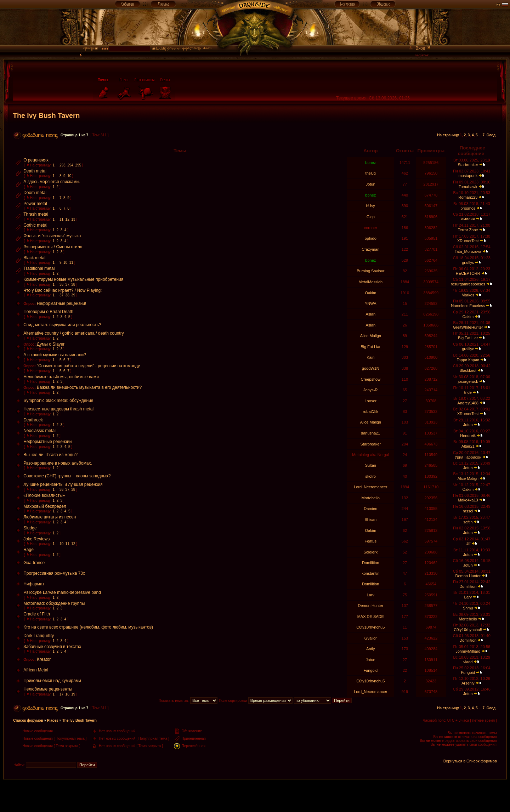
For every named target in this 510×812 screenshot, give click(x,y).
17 (61, 694)
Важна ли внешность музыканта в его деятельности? (89, 387)
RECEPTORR (468, 273)
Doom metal (35, 193)
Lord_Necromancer (370, 487)
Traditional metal (39, 268)
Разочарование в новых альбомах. (58, 463)
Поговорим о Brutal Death (48, 312)
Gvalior (371, 638)
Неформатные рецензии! (62, 303)
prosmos (468, 208)
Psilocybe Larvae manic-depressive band (62, 592)
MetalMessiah (370, 282)
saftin (468, 522)
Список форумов (28, 720)
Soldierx (370, 552)
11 (61, 219)
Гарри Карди (468, 360)
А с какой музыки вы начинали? (55, 355)
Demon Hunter (468, 576)
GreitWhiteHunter (468, 327)
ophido (371, 238)
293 (63, 165)
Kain (370, 357)
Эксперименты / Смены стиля (53, 247)
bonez (370, 163)
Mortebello (371, 498)
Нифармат (34, 584)
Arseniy (468, 683)
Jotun (371, 184)
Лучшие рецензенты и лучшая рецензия (63, 484)
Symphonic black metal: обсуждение (58, 401)
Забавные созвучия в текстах (52, 647)
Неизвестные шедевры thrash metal (58, 409)
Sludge (30, 528)
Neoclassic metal (39, 431)
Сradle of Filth (37, 614)
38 (73, 285)
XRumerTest (468, 241)
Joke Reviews (36, 539)
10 (69, 176)
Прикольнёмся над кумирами (52, 681)
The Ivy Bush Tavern (46, 115)
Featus (370, 541)
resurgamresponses (468, 284)
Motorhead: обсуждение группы (54, 603)
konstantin (370, 573)
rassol (468, 511)
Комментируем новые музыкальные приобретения (73, 279)
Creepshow (370, 379)
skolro (371, 476)
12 (67, 219)
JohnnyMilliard (468, 651)
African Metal (36, 670)
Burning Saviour (370, 271)
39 (73, 295)
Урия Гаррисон (468, 457)
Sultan (371, 465)
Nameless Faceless (468, 306)
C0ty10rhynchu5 (370, 627)
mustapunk (468, 176)
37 (67, 285)
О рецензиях (36, 160)
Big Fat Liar (468, 338)
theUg (371, 173)
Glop (371, 217)
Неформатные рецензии (47, 442)
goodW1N (371, 368)
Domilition (370, 563)
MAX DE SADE (371, 617)
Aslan (371, 314)
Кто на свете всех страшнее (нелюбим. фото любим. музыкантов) (88, 627)
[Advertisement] (255, 795)
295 (78, 165)
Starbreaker (468, 165)
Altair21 (468, 446)
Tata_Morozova (468, 251)
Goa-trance (34, 563)
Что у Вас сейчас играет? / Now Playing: (63, 290)
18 (67, 694)
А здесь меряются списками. (52, 182)
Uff (468, 544)
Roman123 (468, 197)
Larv (371, 595)
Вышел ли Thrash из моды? (50, 455)
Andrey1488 (468, 403)
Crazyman (370, 249)
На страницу (448, 135)
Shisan (370, 519)
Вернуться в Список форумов (470, 761)
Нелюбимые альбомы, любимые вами (61, 377)
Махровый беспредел (45, 506)
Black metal (34, 258)
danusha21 (370, 433)
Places (53, 720)
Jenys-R (370, 390)
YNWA (371, 303)
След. (492, 135)
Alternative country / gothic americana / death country (73, 333)
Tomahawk (468, 187)
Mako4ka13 (468, 500)
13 (73, 219)
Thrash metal (36, 214)
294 (70, 165)
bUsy (371, 206)
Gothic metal (35, 225)
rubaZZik (371, 411)
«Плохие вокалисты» (44, 495)
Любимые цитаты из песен (50, 517)
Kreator (44, 659)
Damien (370, 509)
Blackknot (468, 370)
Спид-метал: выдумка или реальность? (62, 325)
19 (73, 694)
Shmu (468, 608)
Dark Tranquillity (39, 636)
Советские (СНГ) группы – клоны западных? (67, 476)
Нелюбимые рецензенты (48, 689)
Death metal (35, 171)
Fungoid (370, 670)
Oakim (370, 293)
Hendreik (468, 436)
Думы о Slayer (51, 344)
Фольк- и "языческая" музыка (52, 236)
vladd (468, 662)
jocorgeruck (468, 381)
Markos (468, 295)
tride (468, 392)
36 (61, 285)
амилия (468, 219)
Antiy (370, 649)
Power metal (35, 204)
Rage (29, 550)
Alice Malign (371, 336)
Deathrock (33, 420)
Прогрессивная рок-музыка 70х (54, 573)
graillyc (468, 262)
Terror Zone (468, 230)
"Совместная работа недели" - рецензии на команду (88, 366)
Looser (370, 401)
